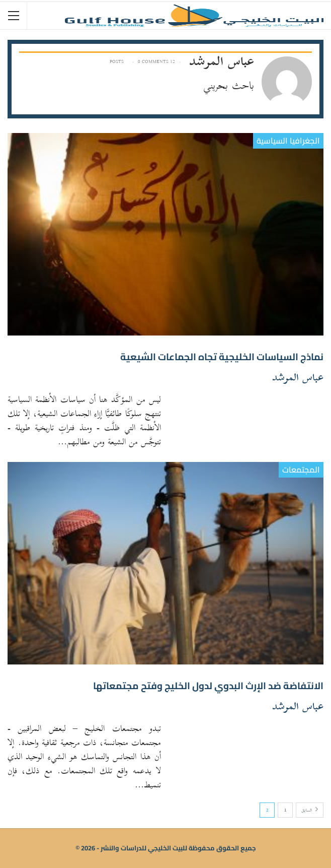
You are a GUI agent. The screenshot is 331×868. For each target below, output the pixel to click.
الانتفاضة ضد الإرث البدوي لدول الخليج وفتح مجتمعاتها (208, 686)
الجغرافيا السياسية (288, 141)
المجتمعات (301, 470)
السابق (310, 810)
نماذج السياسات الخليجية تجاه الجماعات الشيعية (222, 357)
